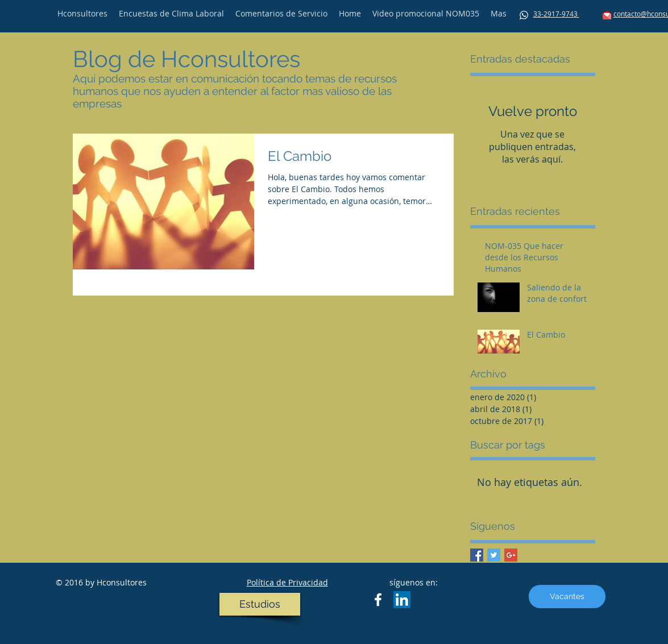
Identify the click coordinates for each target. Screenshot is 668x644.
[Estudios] (260, 604)
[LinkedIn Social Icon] (402, 600)
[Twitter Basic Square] (494, 555)
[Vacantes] (567, 597)
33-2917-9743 (556, 14)
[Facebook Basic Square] (477, 555)
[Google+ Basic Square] (511, 555)
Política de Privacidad (287, 582)
